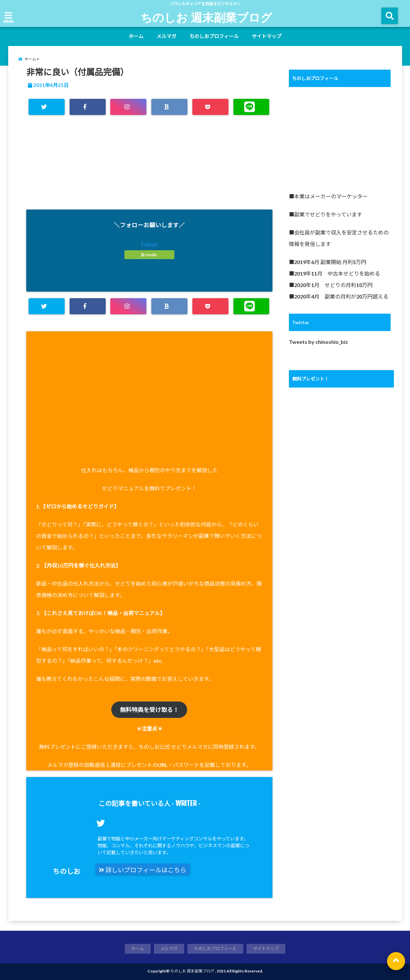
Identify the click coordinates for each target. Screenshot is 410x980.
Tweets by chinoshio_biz (318, 342)
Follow (149, 244)
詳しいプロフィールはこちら (143, 870)
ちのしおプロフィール (214, 36)
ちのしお (67, 871)
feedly (149, 255)
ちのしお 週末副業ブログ (206, 17)
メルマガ (166, 36)
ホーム (136, 36)
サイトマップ (267, 36)
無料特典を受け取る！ (149, 710)
